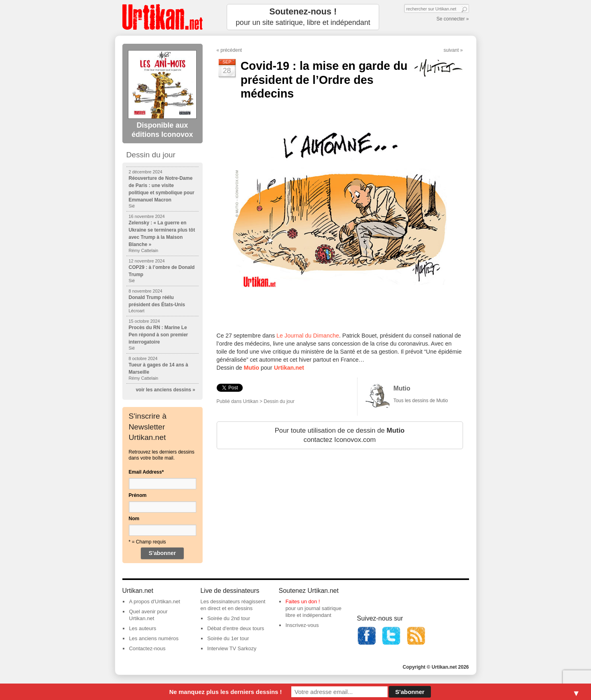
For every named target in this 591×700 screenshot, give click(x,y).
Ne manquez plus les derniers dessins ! (226, 692)
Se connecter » (453, 19)
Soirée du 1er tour (228, 638)
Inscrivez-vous (302, 625)
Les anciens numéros (154, 638)
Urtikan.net (289, 368)
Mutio (252, 368)
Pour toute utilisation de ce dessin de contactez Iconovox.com (340, 435)
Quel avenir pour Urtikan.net (148, 615)
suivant (451, 50)
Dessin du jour (279, 401)
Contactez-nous (147, 648)
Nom (134, 519)
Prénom (138, 495)
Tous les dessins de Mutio (421, 401)
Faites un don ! (303, 601)
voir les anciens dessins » (165, 390)
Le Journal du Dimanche (308, 336)
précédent (231, 50)
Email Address (146, 472)
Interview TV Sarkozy (232, 648)
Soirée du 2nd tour (228, 618)
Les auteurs (142, 628)
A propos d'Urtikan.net (154, 601)
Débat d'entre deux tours (236, 628)
